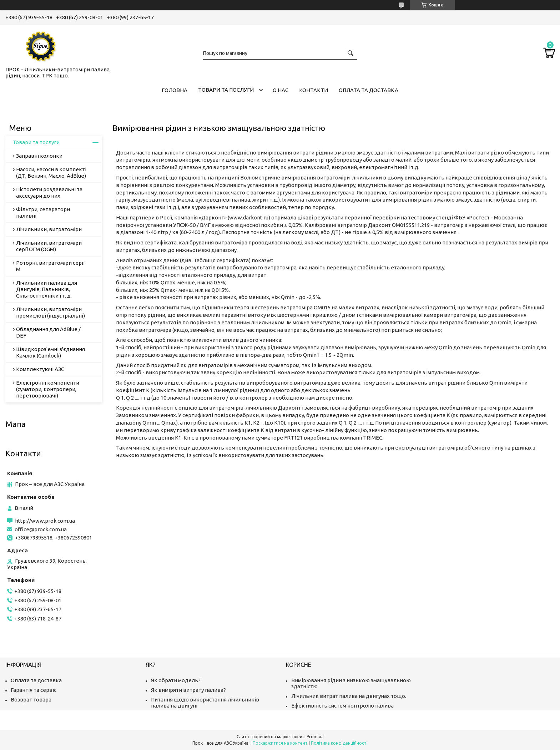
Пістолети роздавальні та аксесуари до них (49, 192)
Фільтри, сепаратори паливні (43, 212)
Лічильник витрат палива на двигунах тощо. (349, 696)
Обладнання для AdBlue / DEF (48, 332)
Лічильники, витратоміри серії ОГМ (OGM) (49, 246)
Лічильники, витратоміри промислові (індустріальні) (51, 312)
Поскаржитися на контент (280, 743)
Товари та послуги (226, 90)
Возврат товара (31, 700)
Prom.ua (315, 737)
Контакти (314, 90)
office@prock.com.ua (41, 529)
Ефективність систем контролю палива (342, 706)
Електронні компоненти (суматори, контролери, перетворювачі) (48, 389)
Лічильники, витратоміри (49, 229)
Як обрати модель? (176, 680)
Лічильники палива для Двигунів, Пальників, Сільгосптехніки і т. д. (47, 289)
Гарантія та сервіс (34, 690)
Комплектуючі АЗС (40, 369)
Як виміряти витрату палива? (188, 690)
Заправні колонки (39, 156)
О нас (281, 90)
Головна (175, 90)
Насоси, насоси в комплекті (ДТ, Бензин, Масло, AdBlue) (51, 173)
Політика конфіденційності (339, 743)
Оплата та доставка (369, 90)
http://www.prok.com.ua (45, 521)
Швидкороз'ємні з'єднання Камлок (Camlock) (51, 352)
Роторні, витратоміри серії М (50, 266)
